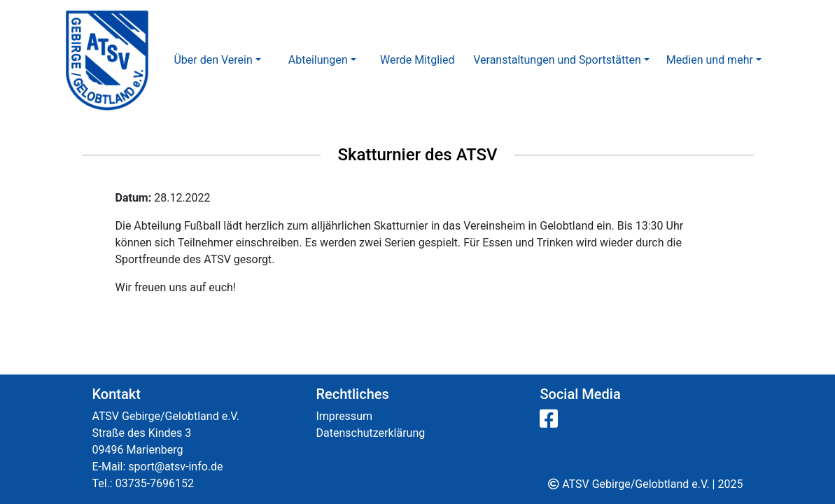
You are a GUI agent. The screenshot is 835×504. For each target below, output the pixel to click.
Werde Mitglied (417, 60)
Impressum (344, 416)
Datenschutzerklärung (370, 433)
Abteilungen (318, 60)
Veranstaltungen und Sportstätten (557, 60)
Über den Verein (213, 60)
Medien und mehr (710, 60)
